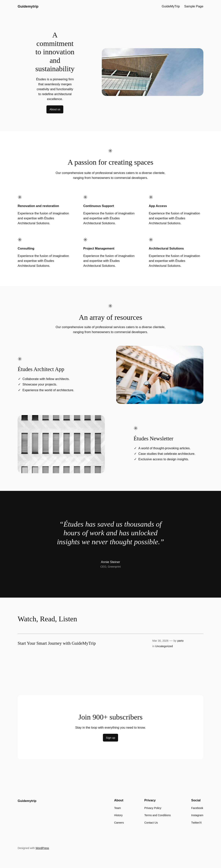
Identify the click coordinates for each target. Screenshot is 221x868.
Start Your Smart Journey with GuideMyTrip (57, 643)
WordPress (42, 848)
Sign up (111, 738)
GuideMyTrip (171, 6)
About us (55, 109)
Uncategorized (164, 646)
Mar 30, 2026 (160, 641)
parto (181, 641)
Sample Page (194, 6)
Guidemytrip (28, 6)
